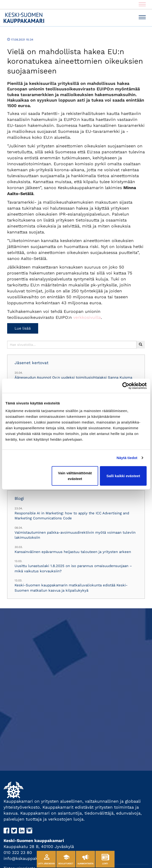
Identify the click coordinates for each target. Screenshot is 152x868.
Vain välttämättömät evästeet (75, 476)
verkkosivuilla (87, 317)
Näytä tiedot (127, 458)
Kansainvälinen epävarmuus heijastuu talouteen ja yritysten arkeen (73, 552)
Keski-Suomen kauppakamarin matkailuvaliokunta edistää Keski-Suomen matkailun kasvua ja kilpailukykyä (71, 588)
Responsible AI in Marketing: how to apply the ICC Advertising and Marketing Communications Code (72, 516)
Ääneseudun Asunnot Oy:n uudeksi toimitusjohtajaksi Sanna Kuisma (73, 377)
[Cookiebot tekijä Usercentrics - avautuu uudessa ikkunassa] (126, 386)
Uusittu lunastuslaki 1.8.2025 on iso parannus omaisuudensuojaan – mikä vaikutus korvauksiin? (73, 568)
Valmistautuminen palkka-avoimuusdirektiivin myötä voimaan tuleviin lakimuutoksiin (75, 535)
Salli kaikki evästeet (123, 476)
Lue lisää (23, 328)
